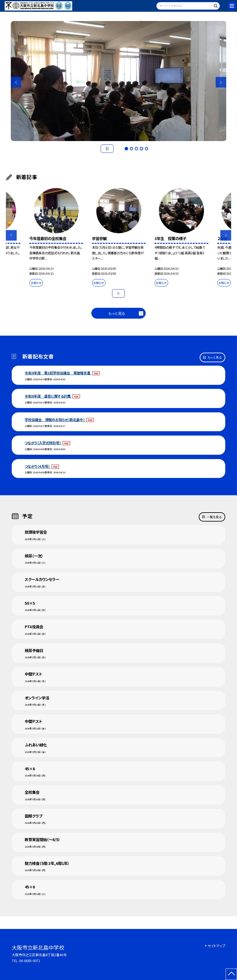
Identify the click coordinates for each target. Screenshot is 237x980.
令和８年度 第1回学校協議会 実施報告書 (58, 373)
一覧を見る (214, 517)
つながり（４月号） (38, 466)
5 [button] (147, 148)
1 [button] (126, 148)
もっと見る (117, 313)
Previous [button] (16, 82)
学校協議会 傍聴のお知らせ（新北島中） (55, 419)
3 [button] (136, 148)
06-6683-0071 (30, 961)
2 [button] (131, 148)
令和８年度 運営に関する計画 (48, 396)
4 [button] (141, 148)
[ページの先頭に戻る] (231, 974)
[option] (119, 81)
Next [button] (221, 82)
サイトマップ (216, 946)
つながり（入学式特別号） (43, 443)
